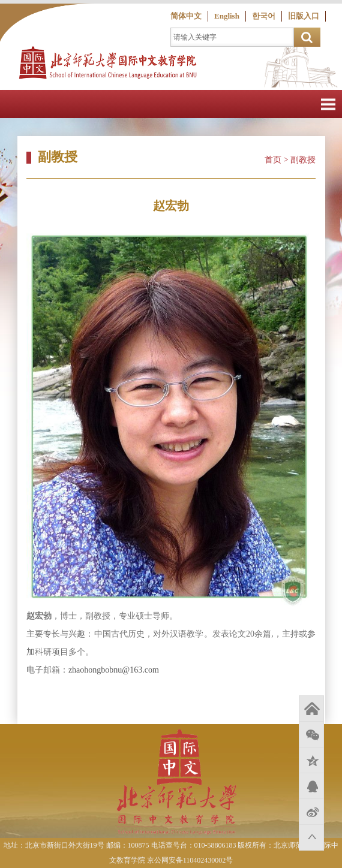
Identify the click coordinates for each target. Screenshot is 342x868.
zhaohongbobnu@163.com (114, 670)
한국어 (264, 16)
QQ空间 (311, 760)
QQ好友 (311, 786)
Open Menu (328, 104)
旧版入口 (304, 16)
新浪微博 (311, 812)
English (227, 16)
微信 (311, 734)
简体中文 (186, 16)
